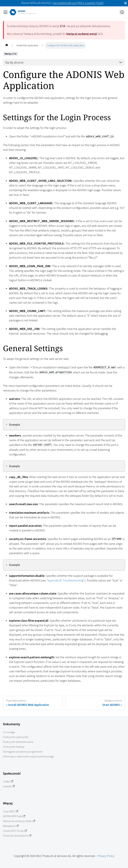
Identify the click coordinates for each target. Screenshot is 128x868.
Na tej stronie (14, 62)
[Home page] (7, 45)
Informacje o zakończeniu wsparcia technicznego (29, 756)
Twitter (8, 782)
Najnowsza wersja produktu (19, 821)
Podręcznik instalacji (14, 747)
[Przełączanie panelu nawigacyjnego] (5, 12)
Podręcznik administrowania (18, 742)
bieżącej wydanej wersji (82, 34)
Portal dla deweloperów (17, 836)
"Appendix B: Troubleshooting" (65, 580)
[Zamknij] (125, 3)
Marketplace (11, 826)
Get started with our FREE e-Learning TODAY (78, 3)
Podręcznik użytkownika (16, 737)
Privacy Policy (106, 856)
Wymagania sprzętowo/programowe (23, 752)
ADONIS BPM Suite (14, 816)
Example (15, 425)
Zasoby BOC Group (15, 831)
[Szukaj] (122, 12)
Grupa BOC (11, 811)
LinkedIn (9, 786)
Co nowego (9, 732)
